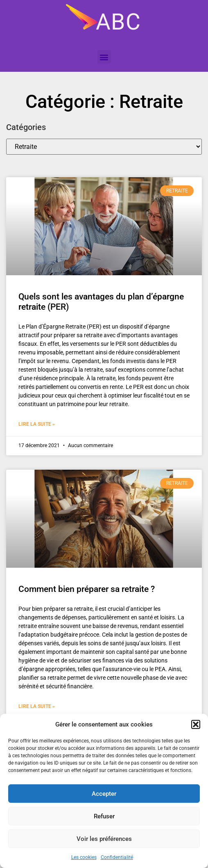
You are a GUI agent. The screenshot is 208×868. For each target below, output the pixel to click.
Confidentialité (117, 857)
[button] (196, 724)
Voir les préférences (104, 839)
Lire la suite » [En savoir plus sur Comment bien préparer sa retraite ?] (37, 706)
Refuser (104, 816)
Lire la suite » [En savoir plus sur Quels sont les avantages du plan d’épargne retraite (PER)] (37, 424)
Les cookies (84, 857)
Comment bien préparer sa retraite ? (87, 589)
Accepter (104, 794)
